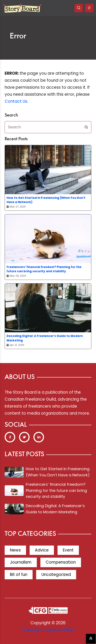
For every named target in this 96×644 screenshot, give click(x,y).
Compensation (61, 562)
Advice (42, 550)
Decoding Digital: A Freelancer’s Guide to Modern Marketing (45, 338)
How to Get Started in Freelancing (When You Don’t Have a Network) (46, 200)
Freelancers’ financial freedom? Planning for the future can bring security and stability (44, 269)
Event (68, 550)
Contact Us (16, 101)
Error (18, 36)
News (15, 550)
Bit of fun (19, 575)
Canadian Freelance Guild (48, 630)
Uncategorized (56, 575)
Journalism (21, 562)
